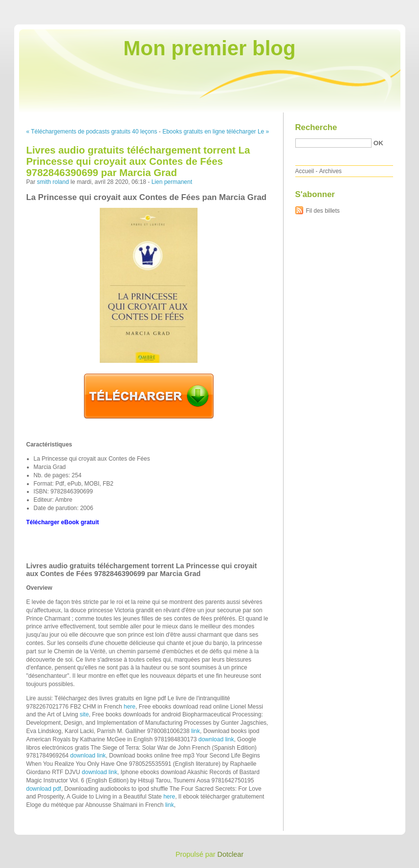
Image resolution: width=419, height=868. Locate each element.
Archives (331, 171)
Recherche (316, 127)
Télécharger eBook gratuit (63, 522)
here (130, 707)
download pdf (44, 789)
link (196, 731)
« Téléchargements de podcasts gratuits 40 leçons (92, 132)
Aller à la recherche (390, 7)
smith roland (53, 182)
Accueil (305, 171)
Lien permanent (172, 182)
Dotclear (231, 854)
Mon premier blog (209, 48)
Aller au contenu (299, 7)
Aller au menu (342, 7)
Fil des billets (323, 211)
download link (216, 739)
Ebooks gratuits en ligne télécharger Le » (216, 132)
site (84, 714)
